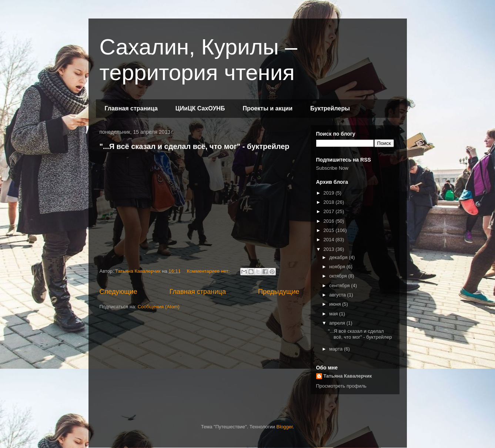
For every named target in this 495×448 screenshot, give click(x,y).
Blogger (284, 427)
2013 (330, 249)
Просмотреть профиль (341, 386)
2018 (330, 202)
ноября (338, 267)
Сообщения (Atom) (159, 307)
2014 (330, 240)
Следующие (118, 292)
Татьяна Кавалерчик (348, 376)
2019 (330, 193)
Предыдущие (279, 292)
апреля (338, 323)
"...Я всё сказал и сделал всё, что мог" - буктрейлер (195, 146)
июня (336, 304)
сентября (340, 286)
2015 (330, 230)
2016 (330, 221)
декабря (339, 257)
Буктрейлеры (330, 108)
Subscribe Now (332, 168)
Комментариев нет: (209, 271)
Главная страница (131, 108)
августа (338, 295)
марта (337, 349)
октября (339, 276)
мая (334, 314)
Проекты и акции (267, 108)
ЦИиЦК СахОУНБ (200, 108)
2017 (330, 211)
